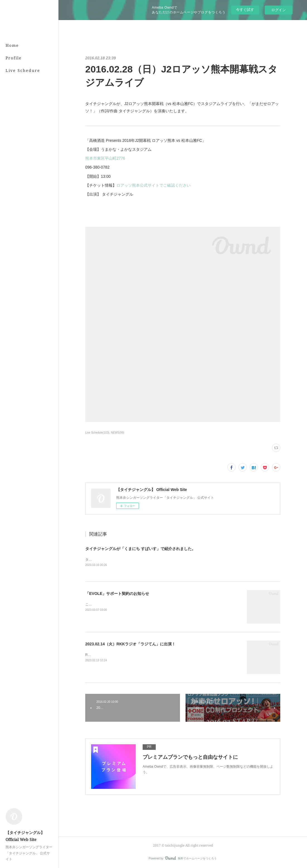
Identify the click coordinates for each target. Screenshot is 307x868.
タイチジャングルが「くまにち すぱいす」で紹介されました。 (140, 549)
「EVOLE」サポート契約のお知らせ (117, 594)
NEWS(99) (118, 433)
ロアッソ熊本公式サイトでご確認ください (153, 185)
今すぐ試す (245, 10)
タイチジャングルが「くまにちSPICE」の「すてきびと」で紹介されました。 (144, 560)
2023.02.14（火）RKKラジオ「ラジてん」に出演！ (130, 644)
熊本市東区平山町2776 (105, 158)
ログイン (279, 10)
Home (12, 45)
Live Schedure (23, 70)
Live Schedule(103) (97, 433)
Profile (14, 58)
